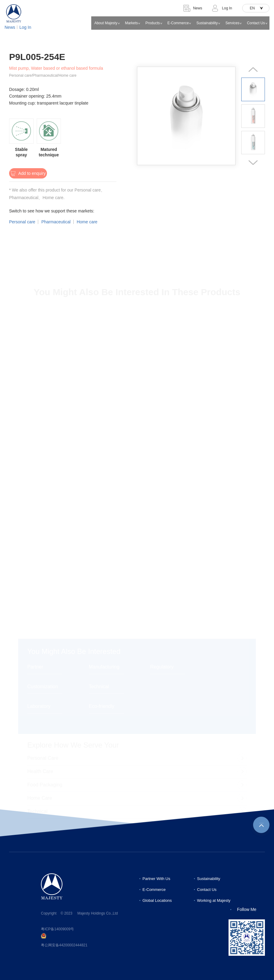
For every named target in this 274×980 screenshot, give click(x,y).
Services (232, 23)
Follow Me (247, 909)
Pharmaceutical (56, 222)
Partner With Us (156, 879)
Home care (87, 222)
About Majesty (106, 23)
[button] (253, 70)
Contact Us (256, 23)
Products (153, 23)
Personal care (22, 222)
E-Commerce (178, 23)
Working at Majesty (214, 900)
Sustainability (207, 23)
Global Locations (157, 900)
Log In (25, 27)
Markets (131, 23)
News (10, 27)
